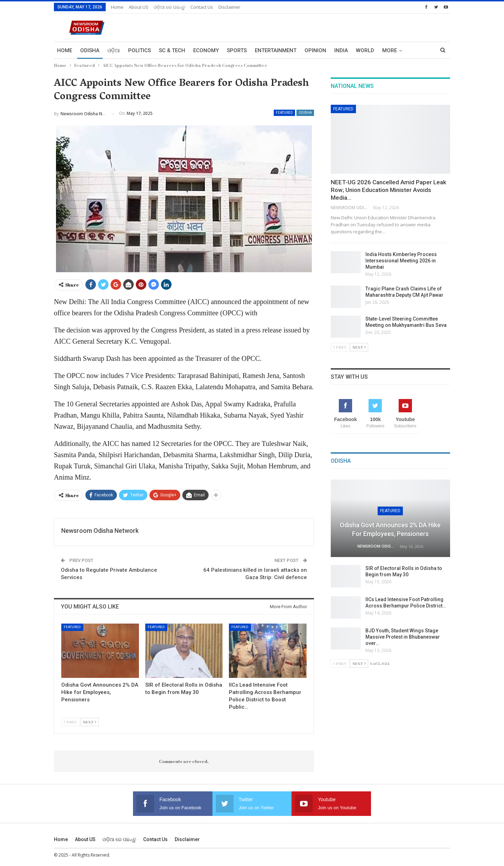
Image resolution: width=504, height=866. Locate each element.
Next (90, 722)
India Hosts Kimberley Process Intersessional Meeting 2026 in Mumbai (401, 261)
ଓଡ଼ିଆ (114, 50)
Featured (284, 113)
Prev (71, 722)
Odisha (90, 50)
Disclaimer (229, 7)
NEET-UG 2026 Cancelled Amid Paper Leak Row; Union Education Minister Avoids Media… (388, 190)
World (365, 50)
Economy (206, 50)
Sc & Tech (172, 50)
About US (139, 7)
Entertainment (276, 50)
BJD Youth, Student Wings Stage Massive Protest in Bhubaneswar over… (403, 637)
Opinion (315, 50)
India (341, 50)
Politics (139, 50)
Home (117, 7)
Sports (237, 50)
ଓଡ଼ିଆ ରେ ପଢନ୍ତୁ (169, 7)
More (390, 50)
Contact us (202, 7)
